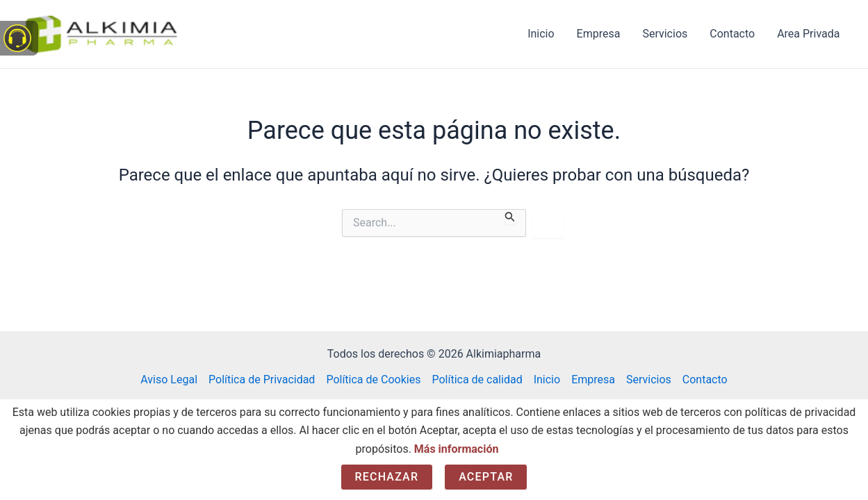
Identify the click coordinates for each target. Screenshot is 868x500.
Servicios (665, 34)
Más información (457, 449)
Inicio (541, 34)
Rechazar (387, 477)
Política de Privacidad (262, 380)
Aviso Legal (169, 380)
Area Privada (808, 34)
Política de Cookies (373, 380)
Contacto (732, 34)
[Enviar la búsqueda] (510, 217)
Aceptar (486, 477)
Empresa (599, 34)
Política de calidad (477, 380)
